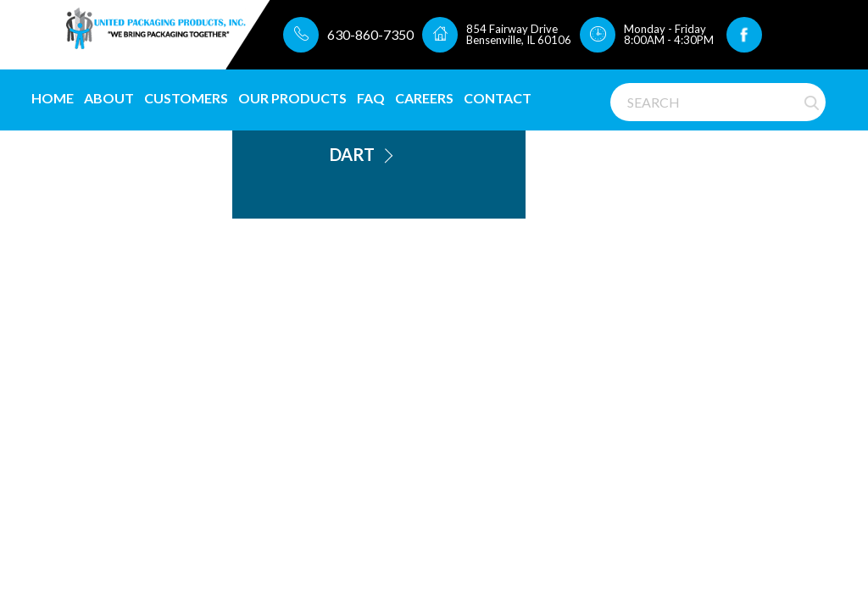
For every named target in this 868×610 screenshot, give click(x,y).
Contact (498, 98)
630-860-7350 (370, 34)
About (109, 98)
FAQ (371, 98)
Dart (352, 154)
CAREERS (424, 98)
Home (53, 98)
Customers (186, 98)
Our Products (292, 98)
